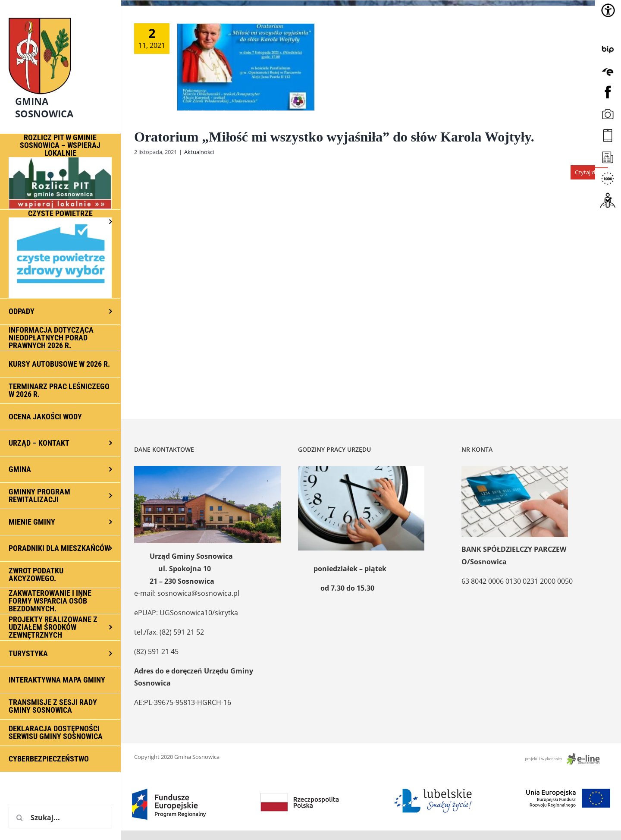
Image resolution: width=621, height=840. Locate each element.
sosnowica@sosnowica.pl (198, 593)
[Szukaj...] (60, 818)
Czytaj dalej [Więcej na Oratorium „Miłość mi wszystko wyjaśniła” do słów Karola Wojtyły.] (589, 172)
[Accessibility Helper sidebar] (608, 10)
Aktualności (199, 152)
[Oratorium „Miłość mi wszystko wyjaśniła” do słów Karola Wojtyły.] (246, 67)
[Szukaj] (19, 818)
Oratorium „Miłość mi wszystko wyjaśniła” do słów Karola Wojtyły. (334, 137)
